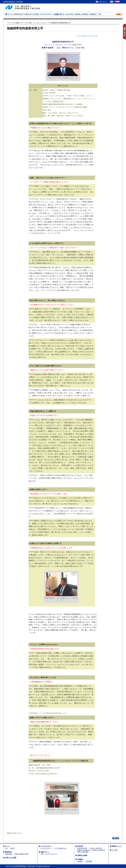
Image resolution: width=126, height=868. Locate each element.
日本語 (12, 848)
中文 (6, 848)
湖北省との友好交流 (98, 850)
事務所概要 (9, 854)
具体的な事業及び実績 (21, 854)
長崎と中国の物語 (83, 852)
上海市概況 (89, 861)
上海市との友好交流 (96, 848)
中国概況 (80, 861)
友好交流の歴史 (82, 848)
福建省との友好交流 (84, 850)
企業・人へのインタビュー (49, 854)
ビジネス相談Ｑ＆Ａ (60, 848)
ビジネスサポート (46, 848)
